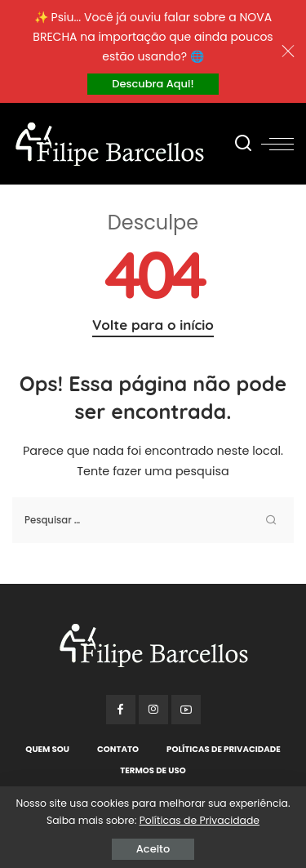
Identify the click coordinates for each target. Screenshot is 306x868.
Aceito (153, 849)
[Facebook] (121, 710)
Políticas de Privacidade (200, 820)
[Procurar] (243, 144)
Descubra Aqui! (153, 84)
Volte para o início (153, 325)
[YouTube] (186, 710)
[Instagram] (153, 710)
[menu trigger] (277, 144)
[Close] (288, 51)
